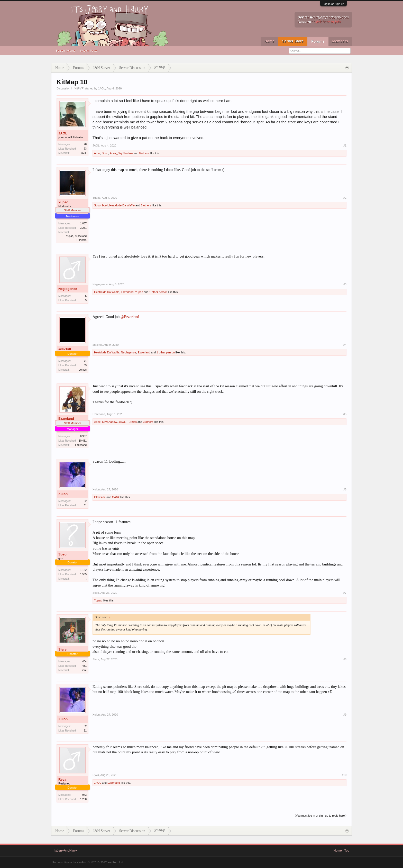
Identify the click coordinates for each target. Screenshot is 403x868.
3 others (148, 422)
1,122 (83, 570)
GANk (116, 497)
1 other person (158, 292)
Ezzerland (127, 292)
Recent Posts (89, 51)
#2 (345, 198)
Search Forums (65, 51)
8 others (144, 153)
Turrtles (132, 422)
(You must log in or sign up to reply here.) (321, 816)
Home (269, 41)
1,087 (83, 223)
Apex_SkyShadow (121, 153)
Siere (62, 649)
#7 (345, 593)
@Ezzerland (130, 317)
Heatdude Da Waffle (122, 205)
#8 (345, 659)
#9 (345, 715)
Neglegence (68, 289)
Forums (318, 41)
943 (84, 795)
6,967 (83, 436)
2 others (146, 205)
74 (85, 361)
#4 (345, 345)
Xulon (63, 494)
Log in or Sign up (333, 4)
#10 (344, 775)
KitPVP (79, 88)
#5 (345, 414)
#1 (345, 145)
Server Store (293, 41)
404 (84, 661)
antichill (65, 349)
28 (85, 144)
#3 (345, 284)
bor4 (105, 205)
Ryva (62, 779)
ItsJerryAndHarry (65, 851)
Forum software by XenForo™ (88, 862)
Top (347, 851)
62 (85, 501)
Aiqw (97, 153)
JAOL (102, 88)
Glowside (100, 497)
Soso (105, 153)
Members (340, 41)
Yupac (63, 202)
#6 (345, 489)
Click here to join (327, 22)
